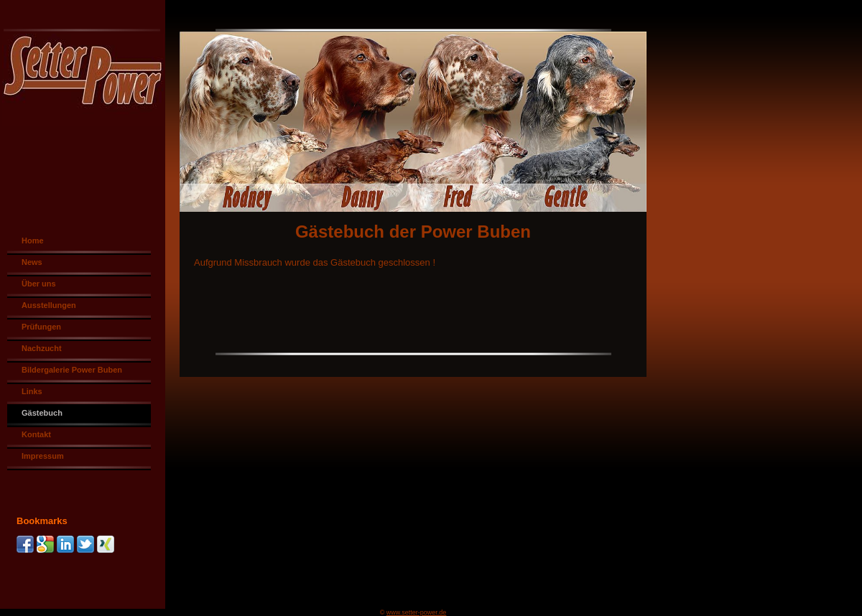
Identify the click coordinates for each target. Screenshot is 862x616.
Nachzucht (42, 348)
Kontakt (36, 434)
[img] (431, 106)
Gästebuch (42, 413)
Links (32, 391)
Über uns (39, 284)
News (32, 262)
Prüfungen (41, 327)
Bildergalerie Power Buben (72, 370)
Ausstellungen (49, 305)
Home (33, 241)
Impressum (43, 456)
